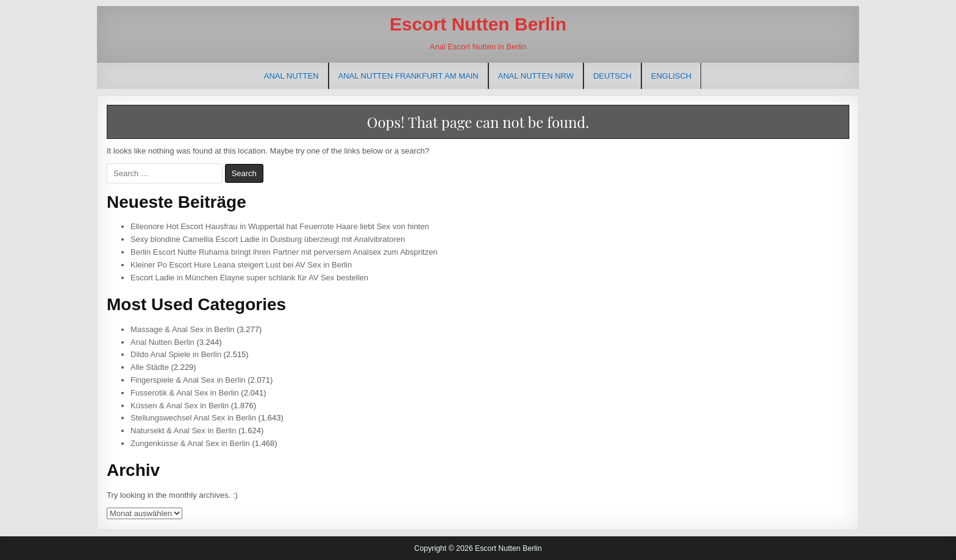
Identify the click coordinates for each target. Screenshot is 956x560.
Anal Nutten (291, 76)
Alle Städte (150, 367)
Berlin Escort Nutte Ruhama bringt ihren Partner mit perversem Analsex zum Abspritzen (284, 252)
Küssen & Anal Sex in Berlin (180, 406)
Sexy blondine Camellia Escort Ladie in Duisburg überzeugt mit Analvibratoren (268, 239)
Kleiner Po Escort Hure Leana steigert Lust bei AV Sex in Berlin (241, 265)
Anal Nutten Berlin (162, 342)
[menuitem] (612, 76)
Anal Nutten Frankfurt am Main (408, 76)
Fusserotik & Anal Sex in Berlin (185, 393)
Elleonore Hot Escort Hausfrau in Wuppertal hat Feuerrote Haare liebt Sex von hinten (280, 226)
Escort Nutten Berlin (478, 24)
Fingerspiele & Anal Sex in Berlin (188, 380)
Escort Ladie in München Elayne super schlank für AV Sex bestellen (249, 278)
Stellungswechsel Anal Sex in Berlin (193, 418)
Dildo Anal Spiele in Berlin (176, 354)
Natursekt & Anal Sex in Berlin (183, 431)
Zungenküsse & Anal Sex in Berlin (190, 443)
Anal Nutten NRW (536, 76)
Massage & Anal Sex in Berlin (183, 329)
